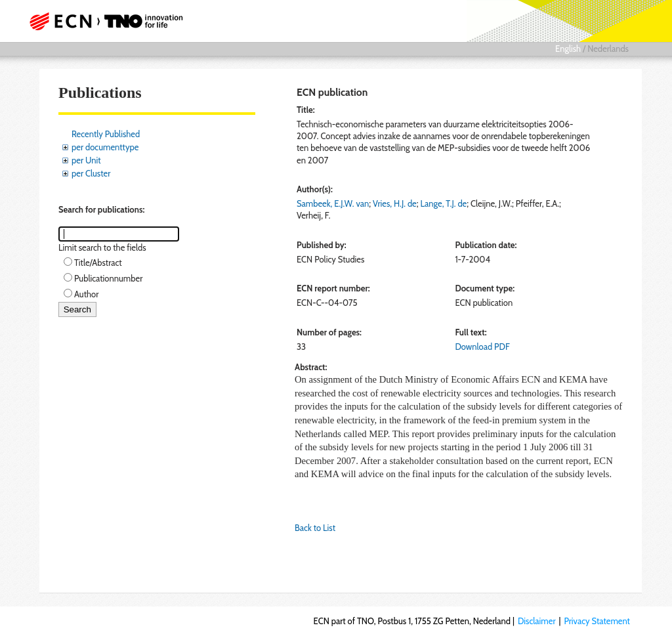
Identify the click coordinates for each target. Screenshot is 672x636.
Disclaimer (537, 621)
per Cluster (91, 173)
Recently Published (106, 134)
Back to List (315, 528)
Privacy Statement (597, 621)
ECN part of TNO (110, 21)
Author (86, 294)
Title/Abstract (98, 263)
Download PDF (482, 347)
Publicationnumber (108, 278)
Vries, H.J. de (395, 203)
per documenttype (105, 147)
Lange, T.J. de (443, 203)
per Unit (86, 160)
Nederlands (608, 49)
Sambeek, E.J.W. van (333, 203)
